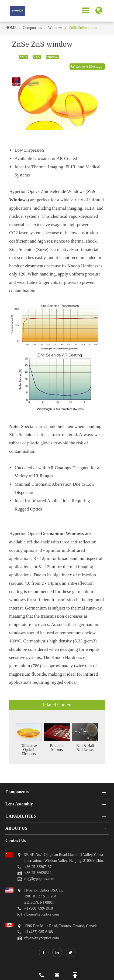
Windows (55, 28)
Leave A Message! (87, 67)
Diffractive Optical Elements (29, 750)
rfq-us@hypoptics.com (42, 914)
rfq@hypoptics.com (39, 879)
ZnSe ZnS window (83, 28)
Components (32, 28)
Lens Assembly (19, 804)
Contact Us (16, 840)
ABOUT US (16, 828)
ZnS (37, 57)
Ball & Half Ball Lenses (85, 748)
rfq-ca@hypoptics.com (42, 938)
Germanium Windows (62, 534)
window (52, 57)
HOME (11, 28)
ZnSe (23, 57)
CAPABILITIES (21, 816)
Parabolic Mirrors (57, 748)
